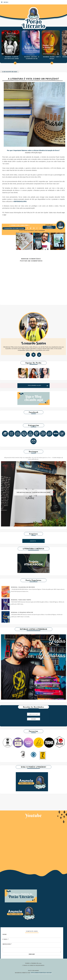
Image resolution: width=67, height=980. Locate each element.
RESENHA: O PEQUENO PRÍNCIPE (22, 612)
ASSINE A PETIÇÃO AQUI (33, 153)
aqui (63, 213)
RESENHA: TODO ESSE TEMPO (21, 600)
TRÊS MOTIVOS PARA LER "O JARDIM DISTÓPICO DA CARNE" (33, 492)
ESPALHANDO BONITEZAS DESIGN (41, 973)
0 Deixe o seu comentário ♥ (20, 225)
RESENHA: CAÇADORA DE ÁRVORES (23, 587)
